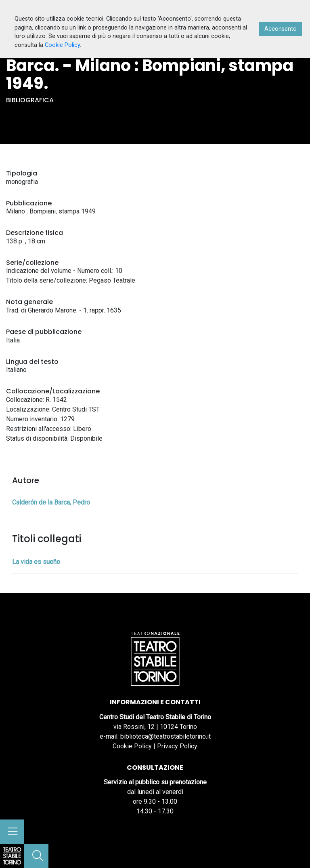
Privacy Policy (177, 746)
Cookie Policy (132, 746)
